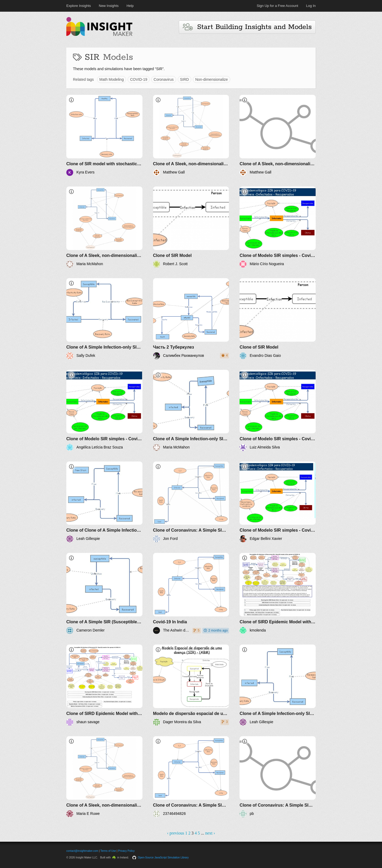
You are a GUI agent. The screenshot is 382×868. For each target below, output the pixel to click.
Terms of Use (108, 851)
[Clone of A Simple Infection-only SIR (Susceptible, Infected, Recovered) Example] (104, 319)
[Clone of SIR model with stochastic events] (104, 135)
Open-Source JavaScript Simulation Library (163, 858)
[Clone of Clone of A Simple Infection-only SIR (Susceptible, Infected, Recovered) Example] (104, 502)
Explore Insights (79, 6)
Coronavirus (164, 79)
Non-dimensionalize (212, 79)
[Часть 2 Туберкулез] (191, 319)
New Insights (109, 6)
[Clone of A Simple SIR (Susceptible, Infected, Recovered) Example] (104, 593)
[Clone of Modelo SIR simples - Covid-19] (278, 227)
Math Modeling (112, 79)
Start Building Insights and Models (247, 27)
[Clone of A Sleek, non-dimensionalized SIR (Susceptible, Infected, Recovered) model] (191, 135)
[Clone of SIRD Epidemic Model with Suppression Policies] (278, 593)
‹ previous (176, 833)
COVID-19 (139, 79)
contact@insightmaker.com (82, 851)
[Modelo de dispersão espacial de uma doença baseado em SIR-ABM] (191, 685)
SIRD (185, 79)
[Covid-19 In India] (191, 593)
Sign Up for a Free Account (277, 6)
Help (130, 6)
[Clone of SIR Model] (191, 227)
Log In (311, 6)
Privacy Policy (126, 851)
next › (210, 833)
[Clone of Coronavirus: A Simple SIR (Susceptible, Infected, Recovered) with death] (191, 502)
